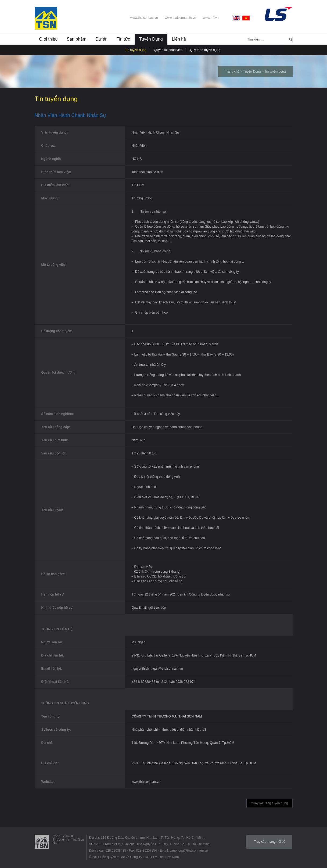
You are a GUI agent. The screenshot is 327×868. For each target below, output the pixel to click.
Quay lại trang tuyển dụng (269, 803)
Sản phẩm (76, 39)
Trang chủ (232, 71)
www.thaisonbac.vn (144, 18)
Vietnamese (246, 18)
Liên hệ (179, 39)
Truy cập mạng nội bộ (270, 842)
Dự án (101, 39)
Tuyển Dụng (151, 39)
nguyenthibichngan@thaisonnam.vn (157, 669)
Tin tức (123, 39)
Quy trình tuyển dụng (205, 50)
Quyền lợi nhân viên (168, 50)
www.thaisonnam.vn (146, 782)
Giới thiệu (48, 39)
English (238, 18)
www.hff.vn (211, 18)
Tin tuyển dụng (136, 50)
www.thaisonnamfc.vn (181, 18)
